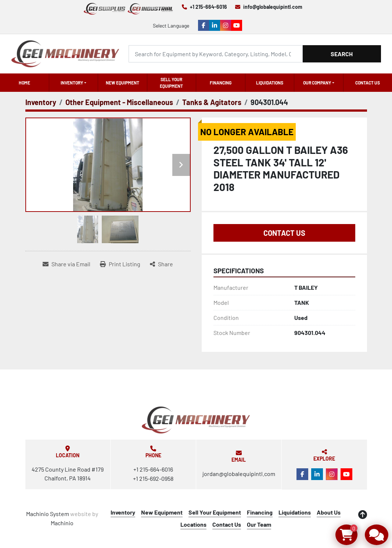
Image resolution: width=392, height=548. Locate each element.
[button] (74, 83)
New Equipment (123, 83)
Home (24, 83)
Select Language (171, 26)
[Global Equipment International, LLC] (196, 420)
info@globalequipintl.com (273, 7)
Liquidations (270, 83)
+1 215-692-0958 (153, 478)
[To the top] (363, 515)
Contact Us (368, 83)
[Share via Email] (66, 264)
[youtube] (237, 25)
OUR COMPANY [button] (317, 83)
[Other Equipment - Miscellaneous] (119, 102)
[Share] (161, 264)
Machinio (62, 523)
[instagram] (226, 25)
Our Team (259, 524)
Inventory (72, 83)
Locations (193, 524)
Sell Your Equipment (171, 83)
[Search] (216, 54)
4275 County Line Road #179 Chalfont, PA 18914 (68, 474)
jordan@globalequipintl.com (239, 474)
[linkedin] (215, 25)
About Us (329, 512)
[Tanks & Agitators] (212, 102)
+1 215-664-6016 (208, 7)
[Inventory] (41, 102)
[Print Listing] (120, 264)
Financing (221, 83)
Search (342, 54)
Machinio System (48, 514)
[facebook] (204, 25)
